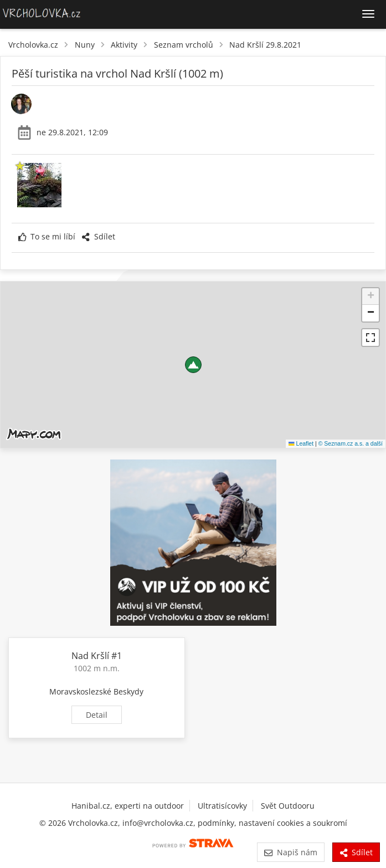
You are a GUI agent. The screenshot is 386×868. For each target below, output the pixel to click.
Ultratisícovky (222, 806)
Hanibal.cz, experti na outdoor (128, 806)
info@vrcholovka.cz (158, 823)
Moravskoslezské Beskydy (96, 691)
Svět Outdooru (288, 806)
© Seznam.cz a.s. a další (351, 443)
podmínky (216, 823)
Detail (97, 715)
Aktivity (124, 45)
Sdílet (98, 236)
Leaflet (301, 443)
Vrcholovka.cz (33, 45)
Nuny (85, 45)
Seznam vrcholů (184, 45)
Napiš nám (290, 852)
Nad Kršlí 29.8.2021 (265, 45)
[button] (193, 365)
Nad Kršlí (90, 656)
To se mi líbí (47, 236)
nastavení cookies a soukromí (293, 823)
